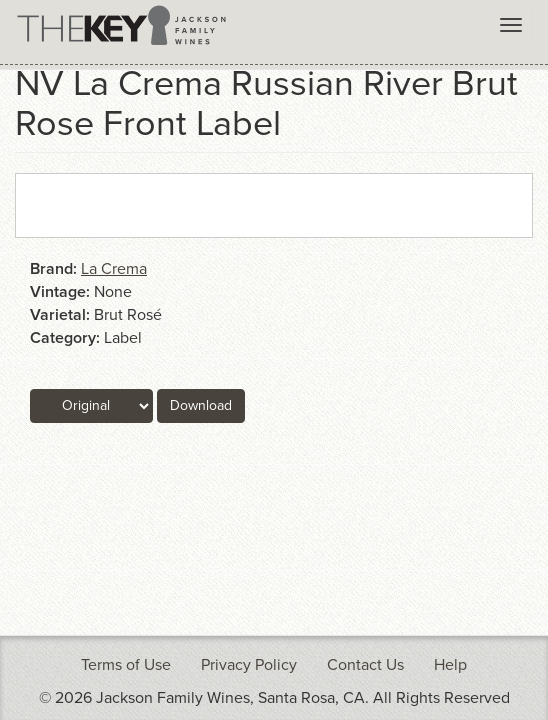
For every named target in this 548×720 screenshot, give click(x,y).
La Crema (114, 269)
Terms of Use (126, 665)
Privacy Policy (249, 665)
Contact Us (365, 665)
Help (450, 665)
